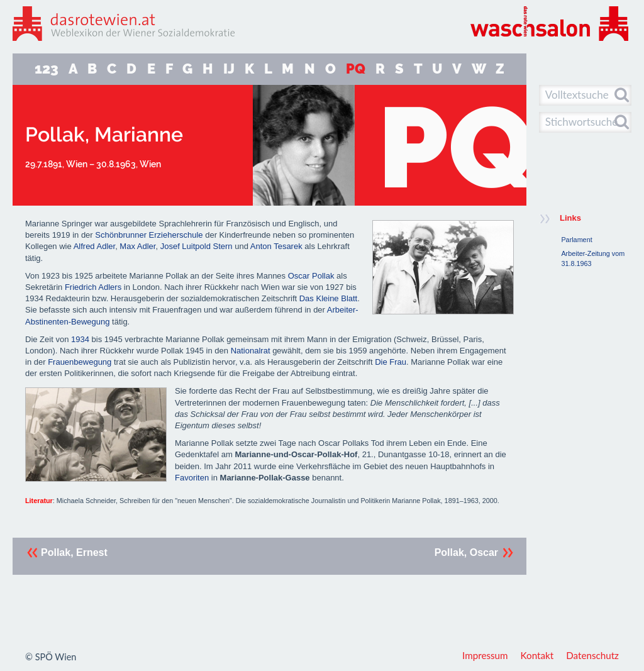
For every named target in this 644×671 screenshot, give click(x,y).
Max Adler (137, 246)
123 (47, 69)
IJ (229, 69)
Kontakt (537, 655)
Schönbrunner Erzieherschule (149, 235)
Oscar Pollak (312, 276)
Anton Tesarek (276, 246)
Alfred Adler (95, 246)
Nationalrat (251, 351)
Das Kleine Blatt (329, 298)
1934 (80, 339)
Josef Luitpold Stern (197, 246)
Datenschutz (592, 655)
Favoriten (192, 478)
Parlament (576, 240)
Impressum (485, 655)
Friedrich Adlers (93, 287)
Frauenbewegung (80, 362)
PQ (356, 69)
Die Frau (391, 362)
